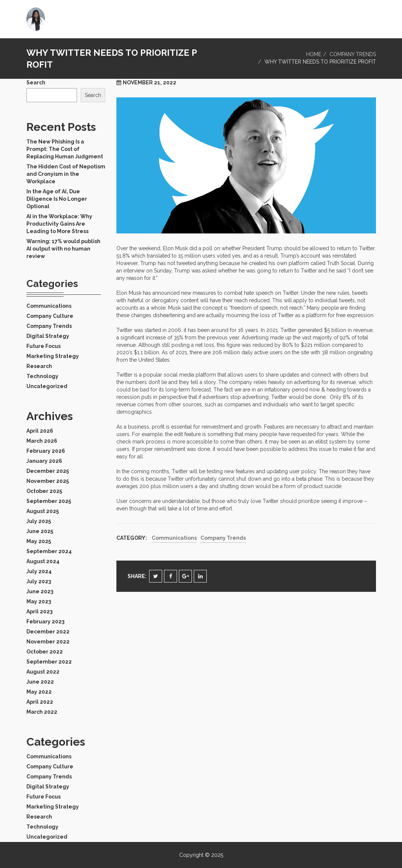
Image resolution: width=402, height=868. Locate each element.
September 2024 (49, 551)
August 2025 (43, 511)
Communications (174, 538)
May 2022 (39, 692)
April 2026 (40, 431)
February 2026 (46, 451)
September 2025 (49, 501)
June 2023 (40, 591)
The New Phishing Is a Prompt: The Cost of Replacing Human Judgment (65, 149)
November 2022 (48, 642)
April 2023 (39, 612)
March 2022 (42, 712)
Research (39, 366)
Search (36, 83)
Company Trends (353, 54)
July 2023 (39, 581)
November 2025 (48, 481)
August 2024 (43, 561)
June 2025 (40, 531)
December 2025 (48, 471)
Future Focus (44, 346)
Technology (42, 376)
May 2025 (39, 541)
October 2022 (45, 652)
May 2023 (39, 601)
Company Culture (50, 316)
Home (337, 17)
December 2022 (48, 632)
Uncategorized (47, 386)
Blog (363, 17)
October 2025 (44, 491)
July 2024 (39, 571)
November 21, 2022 (149, 83)
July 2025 (39, 521)
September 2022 (49, 662)
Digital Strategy (48, 336)
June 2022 (40, 682)
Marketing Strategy (53, 356)
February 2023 (45, 622)
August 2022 (43, 672)
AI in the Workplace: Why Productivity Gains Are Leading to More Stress (59, 224)
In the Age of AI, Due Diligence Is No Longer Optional (57, 199)
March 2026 (42, 441)
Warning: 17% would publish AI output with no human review (63, 249)
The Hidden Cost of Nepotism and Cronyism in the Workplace (66, 174)
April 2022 (40, 702)
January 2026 (44, 461)
